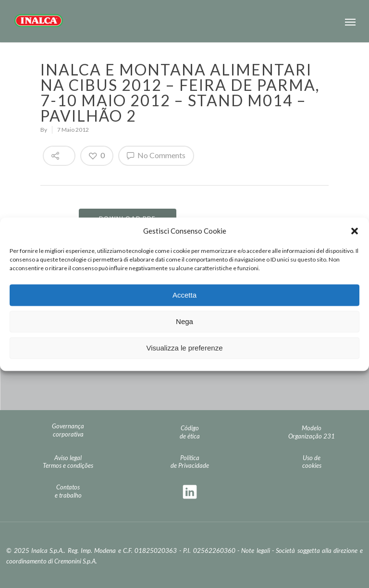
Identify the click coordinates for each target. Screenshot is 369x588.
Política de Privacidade (190, 462)
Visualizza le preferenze (185, 348)
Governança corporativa (68, 430)
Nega (184, 321)
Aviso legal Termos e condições (68, 462)
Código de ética (190, 432)
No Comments (156, 155)
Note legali (255, 550)
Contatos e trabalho (68, 491)
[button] (355, 231)
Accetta (184, 295)
